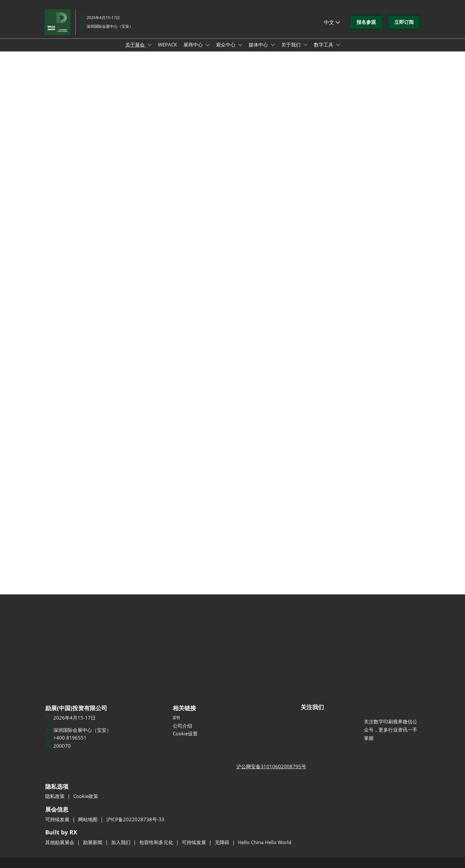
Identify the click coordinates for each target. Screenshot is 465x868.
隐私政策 (56, 796)
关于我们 (292, 45)
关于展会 (136, 45)
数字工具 (324, 45)
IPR (176, 718)
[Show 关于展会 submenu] (150, 45)
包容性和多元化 (157, 842)
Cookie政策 (86, 796)
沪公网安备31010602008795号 (271, 766)
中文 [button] (332, 22)
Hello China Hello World (265, 842)
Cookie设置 (185, 733)
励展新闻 (93, 842)
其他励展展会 (60, 842)
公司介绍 (182, 726)
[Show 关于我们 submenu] (305, 45)
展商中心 (194, 45)
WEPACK (167, 45)
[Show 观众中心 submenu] (240, 45)
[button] (366, 22)
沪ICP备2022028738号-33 (135, 819)
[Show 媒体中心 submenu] (273, 45)
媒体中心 (259, 45)
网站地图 (88, 819)
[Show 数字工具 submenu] (338, 45)
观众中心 (226, 45)
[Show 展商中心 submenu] (208, 45)
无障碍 (223, 842)
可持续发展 (58, 819)
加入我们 (121, 842)
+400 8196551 (70, 738)
